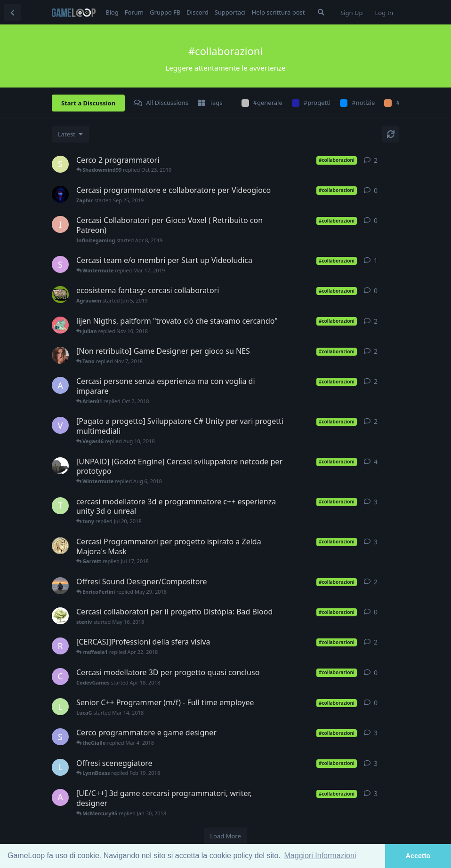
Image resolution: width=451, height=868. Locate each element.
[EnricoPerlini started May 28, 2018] (60, 586)
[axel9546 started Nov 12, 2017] (60, 797)
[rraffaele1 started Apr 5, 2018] (60, 646)
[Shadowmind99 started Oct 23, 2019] (60, 164)
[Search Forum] (321, 12)
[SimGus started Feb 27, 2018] (60, 737)
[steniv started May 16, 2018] (60, 616)
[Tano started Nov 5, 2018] (60, 355)
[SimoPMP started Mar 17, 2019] (60, 264)
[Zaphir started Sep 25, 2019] (60, 194)
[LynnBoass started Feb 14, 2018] (60, 767)
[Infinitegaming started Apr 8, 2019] (60, 224)
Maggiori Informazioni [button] (320, 856)
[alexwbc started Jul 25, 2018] (60, 466)
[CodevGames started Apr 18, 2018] (60, 677)
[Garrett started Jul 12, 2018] (60, 546)
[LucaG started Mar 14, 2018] (60, 707)
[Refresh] (391, 134)
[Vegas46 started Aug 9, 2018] (60, 425)
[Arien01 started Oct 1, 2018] (60, 385)
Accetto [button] (418, 856)
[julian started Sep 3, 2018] (60, 325)
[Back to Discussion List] (12, 12)
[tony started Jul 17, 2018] (60, 506)
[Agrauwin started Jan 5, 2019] (60, 295)
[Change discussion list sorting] (70, 134)
